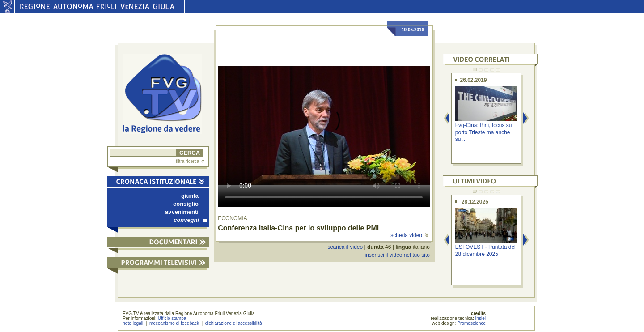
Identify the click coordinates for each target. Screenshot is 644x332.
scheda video (409, 235)
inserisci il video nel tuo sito (397, 255)
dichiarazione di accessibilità (234, 323)
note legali (133, 323)
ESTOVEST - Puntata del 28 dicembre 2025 (485, 250)
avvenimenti (182, 212)
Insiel (481, 318)
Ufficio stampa (172, 318)
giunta (190, 196)
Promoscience (471, 323)
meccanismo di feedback (174, 323)
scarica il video (345, 247)
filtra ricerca (190, 161)
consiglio (186, 204)
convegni (190, 220)
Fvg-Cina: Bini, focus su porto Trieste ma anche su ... (484, 132)
